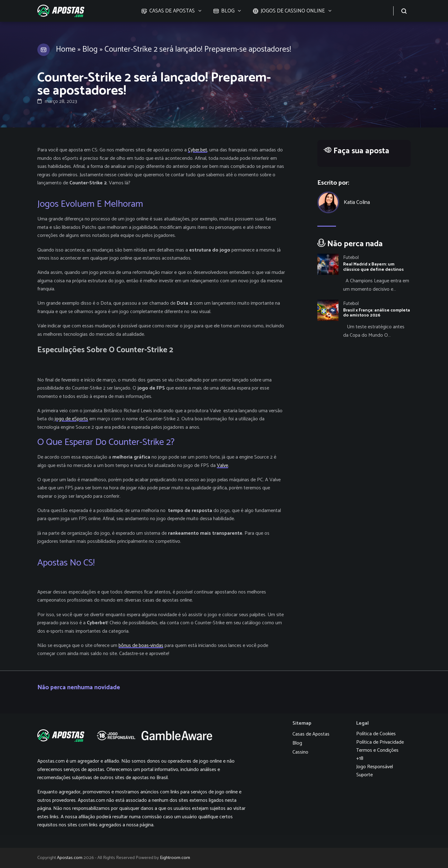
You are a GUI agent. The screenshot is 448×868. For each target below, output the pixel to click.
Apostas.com (70, 858)
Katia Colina (357, 202)
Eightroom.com (175, 858)
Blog (90, 49)
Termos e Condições (377, 750)
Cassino (300, 752)
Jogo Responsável (375, 767)
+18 (360, 758)
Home (66, 49)
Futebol (351, 258)
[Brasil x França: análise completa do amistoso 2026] (364, 320)
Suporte (364, 775)
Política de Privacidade (380, 742)
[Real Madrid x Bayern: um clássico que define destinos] (364, 274)
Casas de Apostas (311, 734)
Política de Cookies (376, 734)
